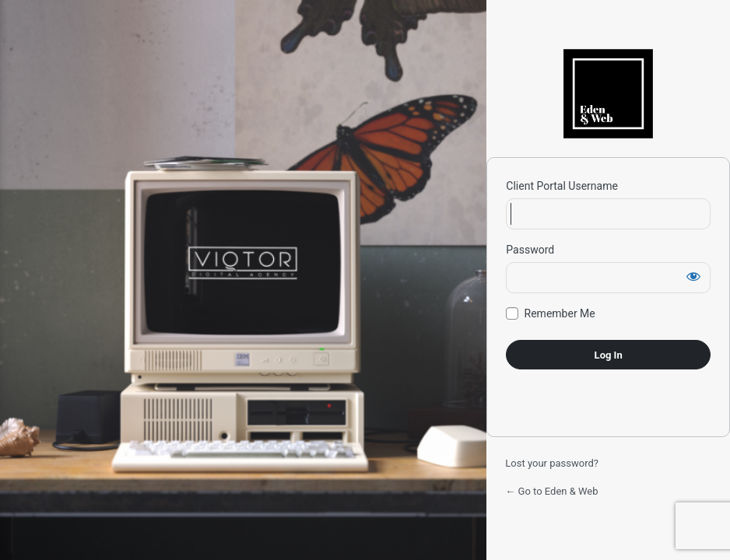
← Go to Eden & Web (551, 491)
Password (530, 250)
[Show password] (693, 276)
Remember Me (560, 313)
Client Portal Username (562, 186)
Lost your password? (552, 463)
